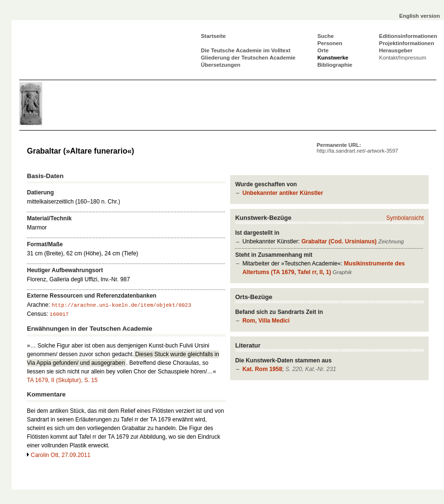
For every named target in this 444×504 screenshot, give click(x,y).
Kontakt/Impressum (403, 58)
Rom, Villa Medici (266, 321)
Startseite (213, 36)
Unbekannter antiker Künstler (283, 193)
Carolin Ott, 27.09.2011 (61, 455)
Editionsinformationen (408, 36)
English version (420, 16)
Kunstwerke (333, 58)
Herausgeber (396, 50)
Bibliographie (335, 65)
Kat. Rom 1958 (262, 369)
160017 (59, 314)
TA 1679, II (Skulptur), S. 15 (62, 380)
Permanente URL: (357, 148)
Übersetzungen (221, 65)
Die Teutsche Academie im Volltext (246, 50)
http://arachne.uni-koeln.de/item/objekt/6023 (121, 305)
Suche (325, 36)
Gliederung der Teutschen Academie (248, 58)
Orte (323, 50)
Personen (330, 43)
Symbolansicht (405, 218)
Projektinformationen (407, 43)
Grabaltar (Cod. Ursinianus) (339, 241)
